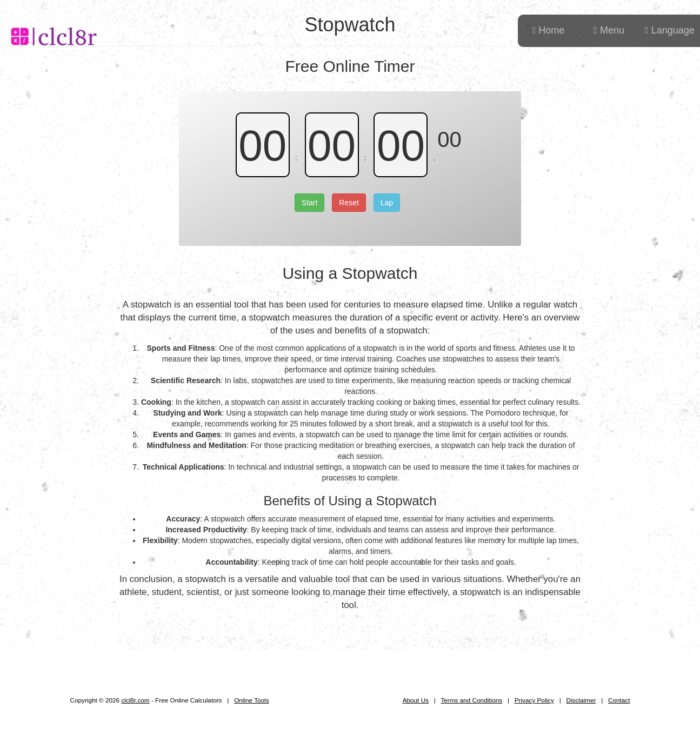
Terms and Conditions (471, 700)
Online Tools (251, 700)
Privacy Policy (534, 700)
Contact (619, 700)
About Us (416, 700)
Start (310, 203)
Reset (349, 203)
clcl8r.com (135, 700)
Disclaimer (581, 700)
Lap (387, 203)
